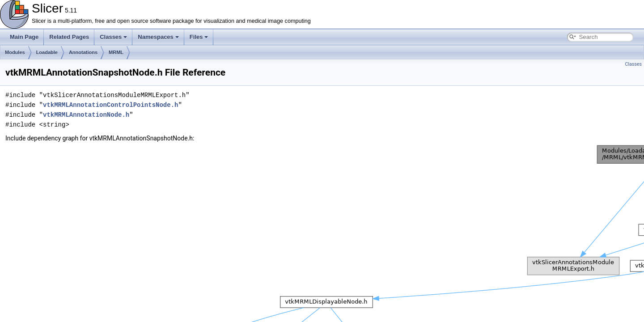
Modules (15, 52)
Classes (113, 37)
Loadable (47, 52)
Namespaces (158, 37)
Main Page (24, 37)
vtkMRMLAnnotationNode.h (86, 115)
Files (199, 37)
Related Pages (69, 37)
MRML (116, 52)
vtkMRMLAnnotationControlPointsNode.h (110, 105)
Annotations (83, 52)
